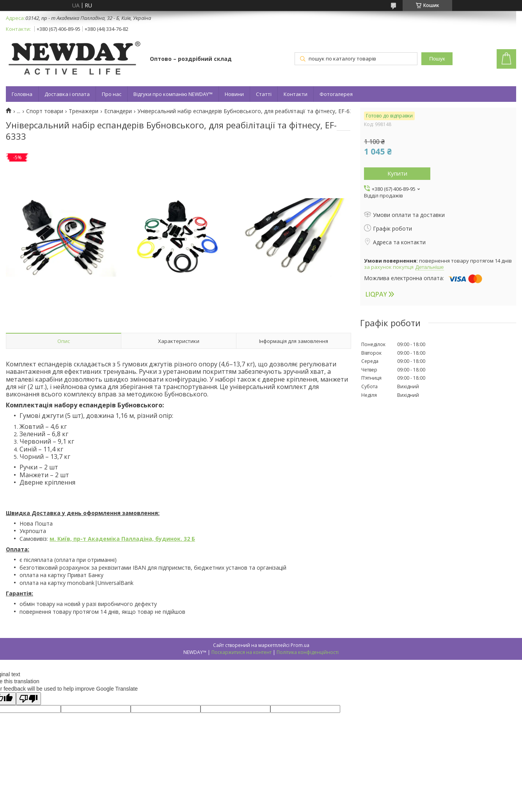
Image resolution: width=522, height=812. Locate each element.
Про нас (112, 94)
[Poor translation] (28, 699)
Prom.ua (300, 645)
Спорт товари (45, 111)
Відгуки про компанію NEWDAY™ (173, 94)
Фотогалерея (336, 94)
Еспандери (118, 111)
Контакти (296, 94)
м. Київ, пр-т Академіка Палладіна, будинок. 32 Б (122, 539)
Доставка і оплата (67, 94)
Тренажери (83, 111)
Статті (264, 94)
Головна (22, 94)
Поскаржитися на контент (241, 652)
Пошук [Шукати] (437, 59)
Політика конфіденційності (308, 652)
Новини (234, 94)
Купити (397, 173)
